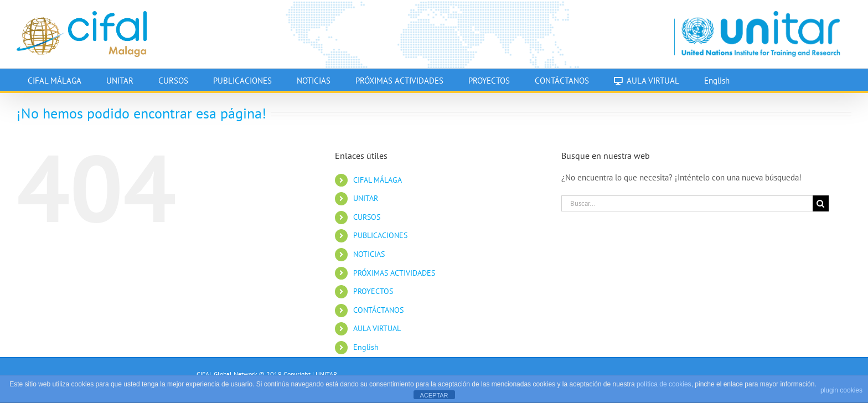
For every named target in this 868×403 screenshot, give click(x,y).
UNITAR (366, 198)
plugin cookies (841, 390)
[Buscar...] (687, 203)
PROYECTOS (373, 291)
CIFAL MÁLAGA (378, 180)
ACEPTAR (434, 395)
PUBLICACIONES (380, 235)
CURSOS (367, 217)
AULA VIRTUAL (377, 328)
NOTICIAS (369, 254)
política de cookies (664, 384)
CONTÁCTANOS (378, 310)
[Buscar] (821, 203)
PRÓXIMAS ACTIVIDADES (394, 273)
